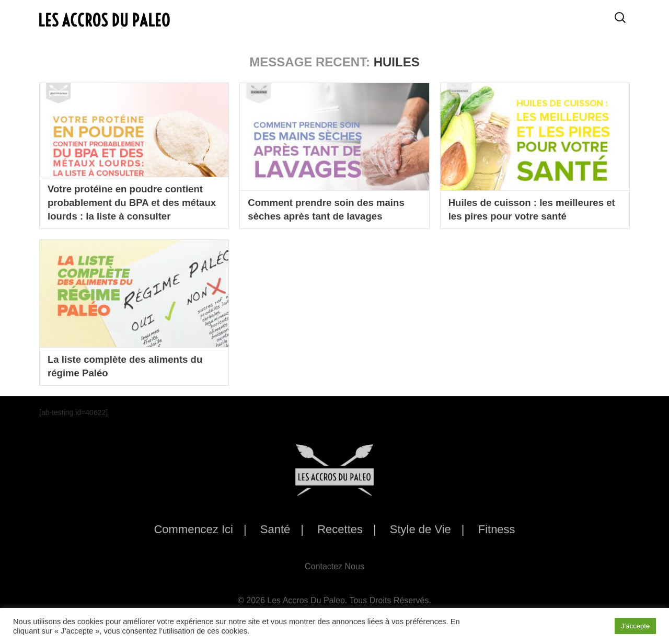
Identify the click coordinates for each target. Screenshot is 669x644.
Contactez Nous (334, 566)
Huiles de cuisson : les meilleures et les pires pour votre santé (532, 209)
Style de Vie (420, 529)
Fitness (497, 529)
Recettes (340, 529)
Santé (275, 529)
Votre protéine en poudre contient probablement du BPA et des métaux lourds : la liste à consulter (134, 201)
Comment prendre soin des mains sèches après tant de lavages (332, 209)
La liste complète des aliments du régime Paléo (131, 365)
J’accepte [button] (635, 626)
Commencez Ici (193, 529)
